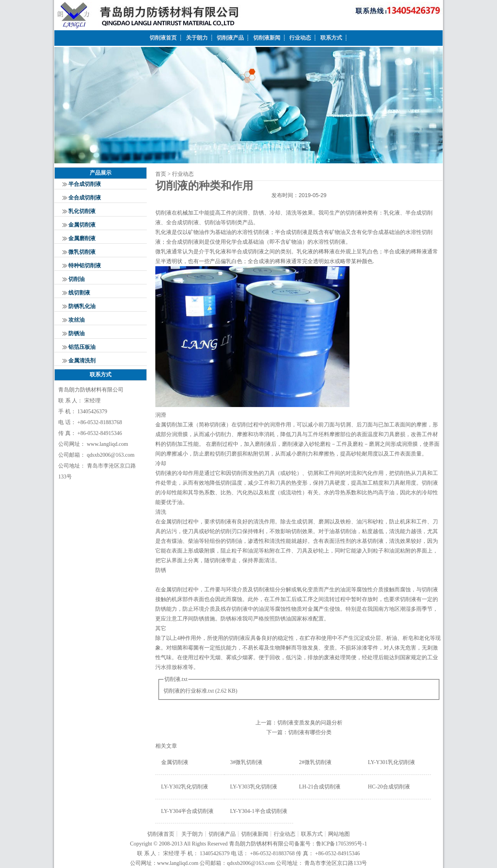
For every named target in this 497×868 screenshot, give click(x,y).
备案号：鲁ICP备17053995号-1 (331, 844)
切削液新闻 (267, 38)
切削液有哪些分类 (310, 732)
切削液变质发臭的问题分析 (310, 723)
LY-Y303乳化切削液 (253, 787)
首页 (161, 174)
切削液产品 (230, 38)
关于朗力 (197, 38)
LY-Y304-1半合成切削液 (258, 811)
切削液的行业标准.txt (189, 691)
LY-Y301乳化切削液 (392, 762)
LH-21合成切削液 (320, 787)
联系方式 (331, 38)
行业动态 (300, 38)
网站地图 (339, 834)
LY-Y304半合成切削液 (187, 811)
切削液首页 (163, 38)
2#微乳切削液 (315, 762)
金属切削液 (175, 762)
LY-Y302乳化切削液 (185, 787)
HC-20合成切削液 (389, 787)
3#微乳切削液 (246, 762)
